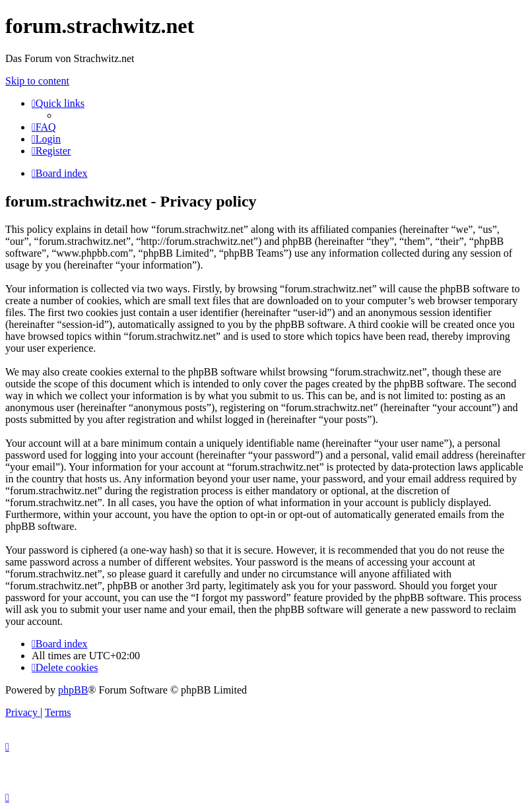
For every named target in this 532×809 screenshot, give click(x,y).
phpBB (73, 690)
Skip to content (37, 81)
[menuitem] (44, 127)
